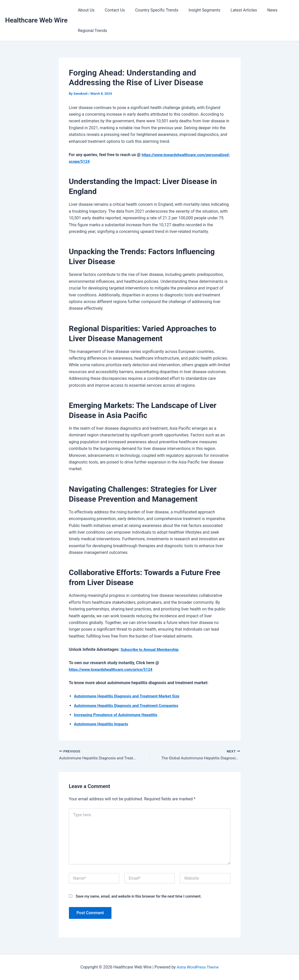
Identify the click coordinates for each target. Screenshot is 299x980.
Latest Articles (235, 10)
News (261, 10)
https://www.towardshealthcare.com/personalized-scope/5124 (127, 161)
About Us (85, 10)
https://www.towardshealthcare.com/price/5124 (113, 669)
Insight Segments (197, 10)
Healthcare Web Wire (36, 20)
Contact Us (112, 10)
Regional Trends (91, 31)
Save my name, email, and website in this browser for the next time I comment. (138, 897)
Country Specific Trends (152, 10)
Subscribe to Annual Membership (151, 649)
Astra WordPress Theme (198, 967)
